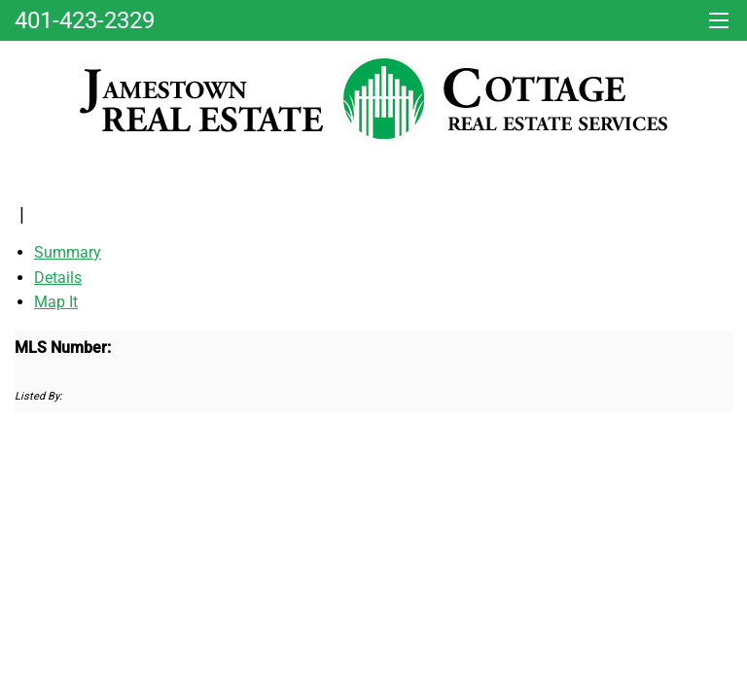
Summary (68, 252)
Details (58, 278)
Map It (56, 302)
